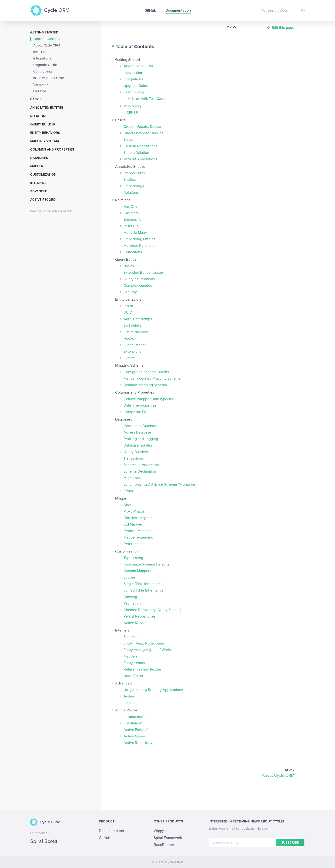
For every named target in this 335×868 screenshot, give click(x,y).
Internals (39, 183)
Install (128, 306)
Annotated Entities (47, 108)
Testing (129, 696)
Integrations (42, 58)
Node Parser (133, 676)
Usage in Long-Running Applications (153, 690)
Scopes (129, 577)
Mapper (37, 166)
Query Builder (43, 125)
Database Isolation (138, 445)
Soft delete (132, 325)
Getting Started (44, 33)
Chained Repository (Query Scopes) (152, 610)
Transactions (134, 458)
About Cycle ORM (47, 45)
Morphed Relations (139, 246)
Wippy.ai (161, 831)
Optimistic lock (136, 332)
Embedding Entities (139, 239)
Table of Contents (47, 39)
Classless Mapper (138, 518)
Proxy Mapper (135, 511)
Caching (130, 597)
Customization (43, 175)
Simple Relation (136, 153)
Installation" (133, 723)
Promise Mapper (137, 531)
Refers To (131, 226)
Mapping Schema (45, 141)
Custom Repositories (140, 146)
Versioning (41, 84)
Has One (131, 207)
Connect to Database (141, 426)
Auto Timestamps (138, 319)
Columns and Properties (52, 150)
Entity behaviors (45, 133)
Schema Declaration (140, 471)
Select (129, 140)
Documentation (178, 10)
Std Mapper (133, 524)
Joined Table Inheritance (144, 590)
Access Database (137, 432)
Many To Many (135, 233)
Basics (36, 99)
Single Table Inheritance (143, 584)
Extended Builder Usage (143, 273)
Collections (133, 252)
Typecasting (133, 558)
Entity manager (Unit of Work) (147, 650)
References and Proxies (143, 669)
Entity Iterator (134, 663)
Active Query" (135, 736)
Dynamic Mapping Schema (145, 385)
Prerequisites (134, 173)
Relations (39, 116)
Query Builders (136, 452)
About (129, 505)
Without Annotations (140, 159)
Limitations (132, 703)
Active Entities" (136, 730)
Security (130, 292)
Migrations (132, 478)
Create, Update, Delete (142, 127)
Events (129, 358)
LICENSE (40, 91)
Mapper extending (138, 537)
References (133, 544)
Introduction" (134, 717)
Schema (130, 637)
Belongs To (132, 220)
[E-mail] (257, 842)
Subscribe (290, 843)
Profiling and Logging (141, 439)
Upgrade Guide (45, 65)
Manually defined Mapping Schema (152, 378)
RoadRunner (164, 845)
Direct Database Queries (143, 133)
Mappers (131, 656)
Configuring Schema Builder (146, 372)
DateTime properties (140, 405)
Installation (41, 52)
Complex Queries (138, 286)
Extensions (132, 352)
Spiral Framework (168, 838)
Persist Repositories (139, 616)
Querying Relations (139, 279)
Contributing (43, 71)
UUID (128, 312)
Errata (128, 491)
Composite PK (135, 412)
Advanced (39, 191)
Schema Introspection (141, 465)
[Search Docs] (277, 10)
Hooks (129, 339)
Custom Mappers (137, 571)
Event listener (135, 345)
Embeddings (134, 186)
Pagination (132, 603)
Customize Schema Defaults (146, 564)
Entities (130, 180)
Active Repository (138, 743)
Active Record (43, 200)
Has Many (131, 213)
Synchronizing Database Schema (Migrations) (160, 484)
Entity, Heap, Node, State (144, 643)
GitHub (150, 10)
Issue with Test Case (49, 78)
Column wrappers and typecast (149, 399)
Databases (39, 158)
